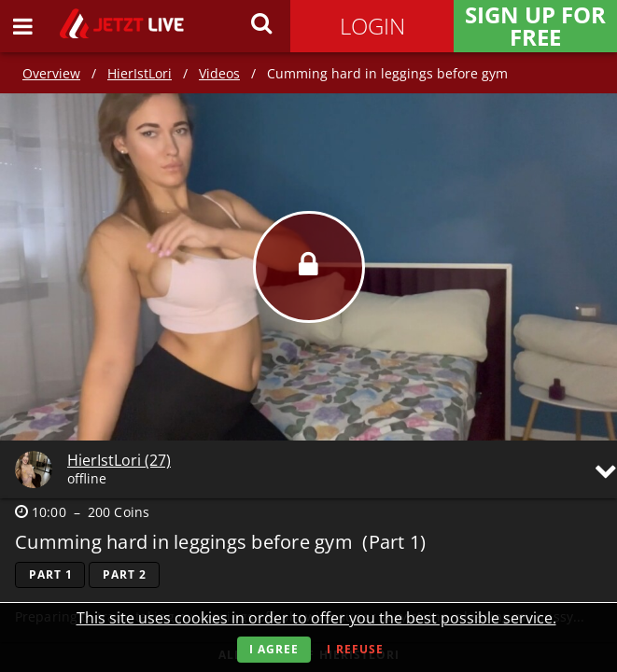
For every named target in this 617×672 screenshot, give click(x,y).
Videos (219, 73)
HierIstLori (140, 73)
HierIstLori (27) (119, 460)
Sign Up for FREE (535, 26)
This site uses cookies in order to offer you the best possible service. (316, 618)
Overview (51, 73)
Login (372, 26)
